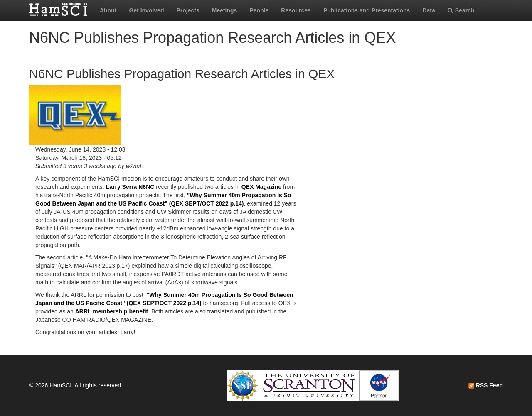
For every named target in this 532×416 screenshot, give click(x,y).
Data (429, 10)
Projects (188, 10)
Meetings (225, 10)
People (259, 10)
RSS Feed (486, 385)
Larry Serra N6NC (130, 187)
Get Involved (146, 10)
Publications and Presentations (367, 10)
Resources (296, 10)
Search (461, 10)
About (108, 10)
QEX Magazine (261, 187)
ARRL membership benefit (112, 311)
